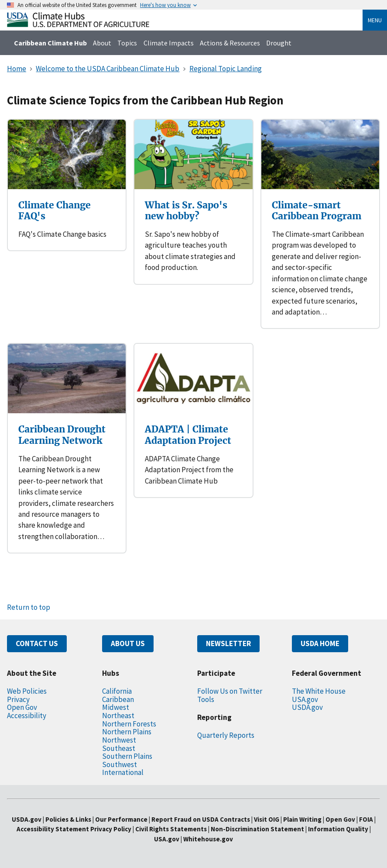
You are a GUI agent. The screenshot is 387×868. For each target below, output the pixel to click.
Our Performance (121, 819)
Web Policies (27, 691)
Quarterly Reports (226, 735)
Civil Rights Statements (172, 829)
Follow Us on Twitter (230, 691)
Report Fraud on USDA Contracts (201, 819)
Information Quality (338, 829)
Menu (375, 20)
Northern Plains (127, 732)
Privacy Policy (111, 829)
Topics (127, 43)
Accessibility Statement (53, 829)
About (102, 43)
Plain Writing (303, 819)
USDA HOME (320, 643)
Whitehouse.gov (208, 839)
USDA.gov (307, 707)
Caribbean (118, 699)
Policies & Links (68, 819)
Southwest (120, 764)
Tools (206, 699)
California (117, 691)
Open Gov (22, 707)
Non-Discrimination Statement (257, 829)
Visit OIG (267, 819)
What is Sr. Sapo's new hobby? (186, 211)
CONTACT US (37, 643)
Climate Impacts (169, 43)
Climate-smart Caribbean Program (317, 211)
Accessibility (27, 716)
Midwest (116, 707)
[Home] (78, 25)
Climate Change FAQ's (55, 211)
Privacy (18, 699)
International (123, 772)
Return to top (29, 607)
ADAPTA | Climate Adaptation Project (188, 435)
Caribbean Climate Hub (50, 43)
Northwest (119, 740)
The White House (319, 691)
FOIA (366, 819)
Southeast (119, 748)
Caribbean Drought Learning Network (62, 435)
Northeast (118, 716)
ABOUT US (128, 643)
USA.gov (305, 699)
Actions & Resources (230, 43)
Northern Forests (129, 724)
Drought (279, 43)
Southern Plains (127, 756)
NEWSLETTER (228, 643)
